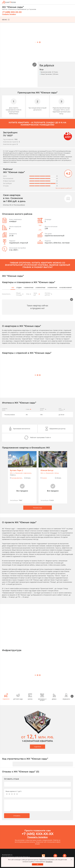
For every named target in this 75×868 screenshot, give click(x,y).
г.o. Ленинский (18, 469)
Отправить (17, 811)
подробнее (37, 742)
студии (19, 283)
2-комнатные (41, 283)
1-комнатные (29, 283)
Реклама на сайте (43, 855)
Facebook (65, 855)
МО (11, 469)
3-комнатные (52, 283)
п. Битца (56, 469)
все (14, 283)
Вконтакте (55, 855)
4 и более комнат (66, 283)
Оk (37, 864)
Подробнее (49, 862)
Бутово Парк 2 (16, 466)
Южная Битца (47, 466)
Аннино (44, 474)
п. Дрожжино (27, 469)
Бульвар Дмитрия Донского (20, 474)
